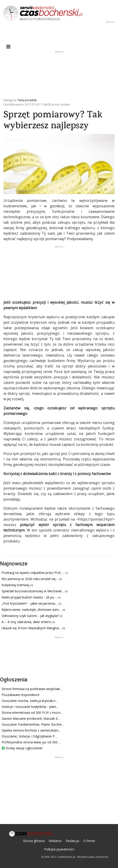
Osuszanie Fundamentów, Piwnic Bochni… (33, 724)
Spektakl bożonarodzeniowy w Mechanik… (33, 591)
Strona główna (34, 841)
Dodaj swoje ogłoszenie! (22, 748)
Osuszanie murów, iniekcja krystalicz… (30, 701)
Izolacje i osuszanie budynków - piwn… (30, 707)
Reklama (55, 841)
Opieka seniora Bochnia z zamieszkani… (31, 730)
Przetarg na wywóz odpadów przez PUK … (33, 573)
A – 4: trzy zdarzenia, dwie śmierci (27, 622)
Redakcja (72, 841)
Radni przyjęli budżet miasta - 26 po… (30, 597)
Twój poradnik (27, 100)
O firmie (89, 841)
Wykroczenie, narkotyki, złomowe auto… (32, 610)
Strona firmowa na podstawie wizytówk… (32, 689)
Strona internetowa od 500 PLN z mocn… (32, 713)
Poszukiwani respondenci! (21, 695)
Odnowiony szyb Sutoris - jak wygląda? (31, 616)
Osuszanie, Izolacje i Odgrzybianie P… (29, 736)
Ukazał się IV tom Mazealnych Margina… (32, 628)
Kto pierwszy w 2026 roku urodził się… (30, 579)
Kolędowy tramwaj (16, 585)
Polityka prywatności (59, 849)
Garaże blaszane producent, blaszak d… (31, 718)
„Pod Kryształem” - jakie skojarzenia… (30, 603)
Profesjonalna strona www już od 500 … (31, 742)
